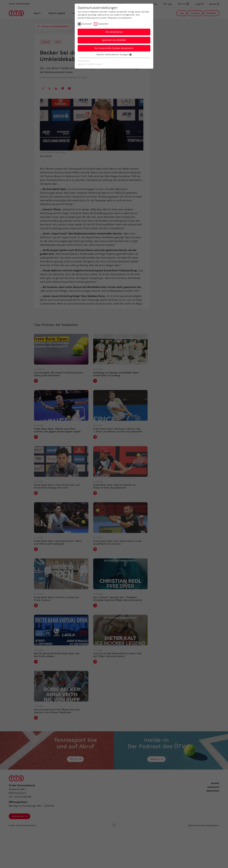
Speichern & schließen (114, 40)
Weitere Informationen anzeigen (114, 54)
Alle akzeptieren (114, 32)
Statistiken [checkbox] (103, 24)
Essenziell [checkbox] (87, 24)
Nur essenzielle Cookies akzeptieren (114, 48)
